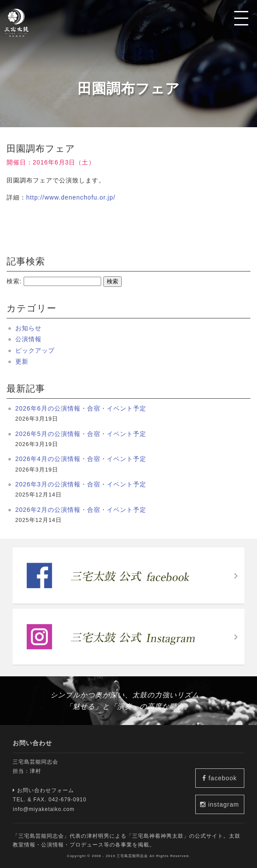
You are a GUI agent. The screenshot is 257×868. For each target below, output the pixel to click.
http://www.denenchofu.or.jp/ (71, 197)
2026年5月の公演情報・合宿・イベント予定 (81, 434)
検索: (14, 281)
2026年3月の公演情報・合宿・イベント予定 (81, 484)
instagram (219, 804)
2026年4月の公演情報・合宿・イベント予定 (81, 459)
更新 (22, 361)
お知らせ (28, 328)
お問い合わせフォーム (43, 790)
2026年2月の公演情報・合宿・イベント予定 (81, 510)
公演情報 (28, 339)
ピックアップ (35, 350)
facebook (220, 778)
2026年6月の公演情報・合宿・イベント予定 (81, 408)
